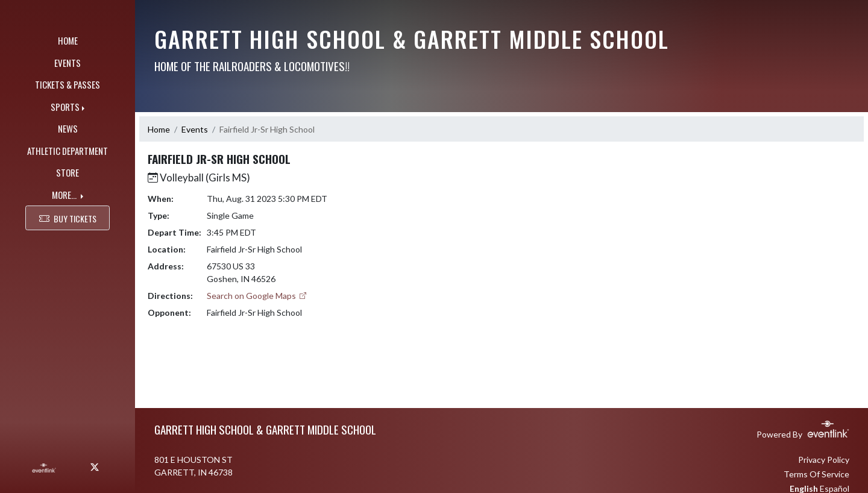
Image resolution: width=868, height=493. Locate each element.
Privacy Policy (824, 460)
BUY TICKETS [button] (68, 218)
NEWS (68, 128)
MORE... (65, 195)
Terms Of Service (816, 474)
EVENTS (68, 63)
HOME (68, 40)
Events (195, 129)
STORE (68, 172)
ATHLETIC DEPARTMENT (68, 151)
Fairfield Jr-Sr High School (267, 129)
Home (159, 129)
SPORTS (65, 107)
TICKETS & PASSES (68, 84)
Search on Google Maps (257, 296)
